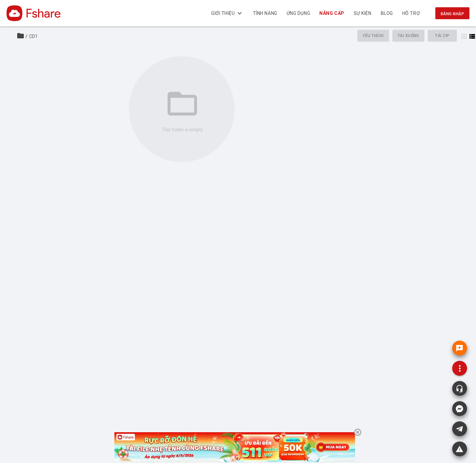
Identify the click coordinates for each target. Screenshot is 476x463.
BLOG (387, 13)
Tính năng (265, 13)
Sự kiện (363, 13)
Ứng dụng (298, 13)
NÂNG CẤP (332, 13)
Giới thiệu (227, 13)
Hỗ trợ (411, 13)
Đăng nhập (452, 14)
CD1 (33, 36)
